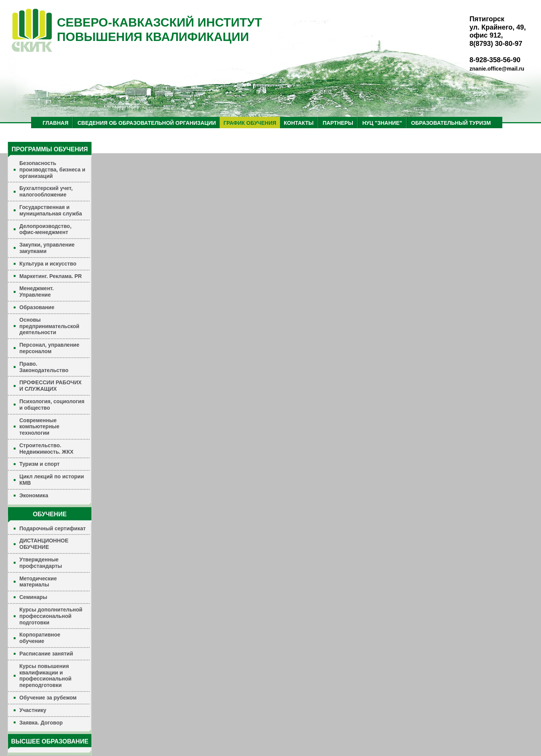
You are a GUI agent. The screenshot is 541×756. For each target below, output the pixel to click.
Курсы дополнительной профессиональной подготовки (51, 616)
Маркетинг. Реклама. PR (51, 276)
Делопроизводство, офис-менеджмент (45, 229)
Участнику (33, 710)
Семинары (33, 597)
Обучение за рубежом (48, 698)
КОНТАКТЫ (299, 123)
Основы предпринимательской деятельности (49, 326)
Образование (37, 307)
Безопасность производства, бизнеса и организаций (52, 170)
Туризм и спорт (39, 464)
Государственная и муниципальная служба (51, 210)
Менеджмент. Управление (37, 292)
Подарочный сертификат (53, 528)
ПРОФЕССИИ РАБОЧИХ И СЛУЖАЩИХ (50, 386)
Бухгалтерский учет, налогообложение (46, 191)
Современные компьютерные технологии (39, 427)
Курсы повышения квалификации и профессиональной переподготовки (45, 676)
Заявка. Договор (41, 723)
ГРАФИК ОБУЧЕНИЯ (250, 123)
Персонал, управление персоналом (49, 348)
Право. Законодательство (44, 367)
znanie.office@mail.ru (497, 69)
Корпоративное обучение (40, 638)
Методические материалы (38, 582)
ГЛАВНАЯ (55, 123)
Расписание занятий (46, 654)
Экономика (34, 495)
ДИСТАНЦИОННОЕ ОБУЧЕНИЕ (44, 544)
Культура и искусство (48, 264)
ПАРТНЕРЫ (338, 123)
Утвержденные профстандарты (41, 563)
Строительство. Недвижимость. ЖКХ (46, 449)
